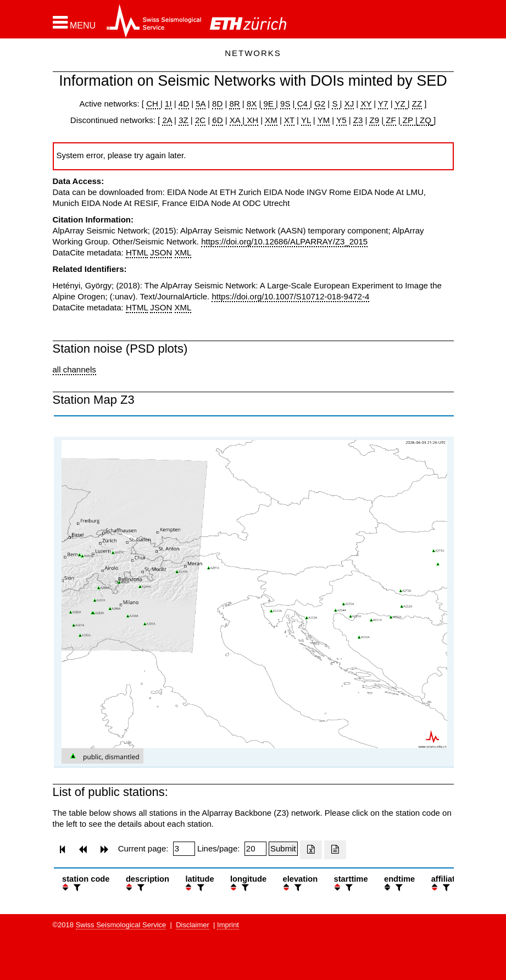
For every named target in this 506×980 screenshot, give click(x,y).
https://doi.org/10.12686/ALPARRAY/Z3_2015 (284, 241)
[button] (74, 23)
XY (366, 104)
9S (285, 104)
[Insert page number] (184, 849)
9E (268, 104)
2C (200, 120)
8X (252, 104)
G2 (320, 104)
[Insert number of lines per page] (255, 849)
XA (236, 120)
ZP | (409, 120)
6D (217, 120)
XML (183, 252)
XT (289, 120)
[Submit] (283, 849)
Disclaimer (193, 925)
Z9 (374, 120)
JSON (161, 252)
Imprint (228, 925)
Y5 (341, 120)
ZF (390, 120)
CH (153, 104)
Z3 (358, 120)
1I (168, 104)
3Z (184, 120)
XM (271, 120)
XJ (349, 104)
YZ (401, 104)
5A (201, 104)
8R (234, 104)
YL (306, 120)
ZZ (417, 104)
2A (167, 120)
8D (217, 104)
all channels (74, 369)
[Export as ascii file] (335, 850)
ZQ (424, 120)
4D (184, 104)
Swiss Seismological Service (121, 925)
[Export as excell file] (311, 850)
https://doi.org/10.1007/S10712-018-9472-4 (290, 296)
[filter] (76, 887)
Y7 (383, 104)
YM (324, 120)
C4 (303, 104)
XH (251, 120)
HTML (137, 252)
